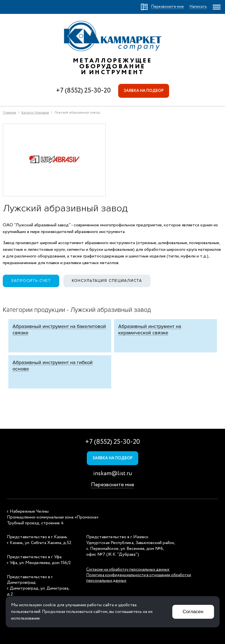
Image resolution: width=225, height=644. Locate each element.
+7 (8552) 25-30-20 (83, 91)
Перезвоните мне (112, 485)
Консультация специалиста (107, 281)
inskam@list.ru (112, 474)
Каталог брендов (35, 113)
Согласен (193, 612)
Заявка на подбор (144, 91)
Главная (9, 113)
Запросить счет (31, 281)
